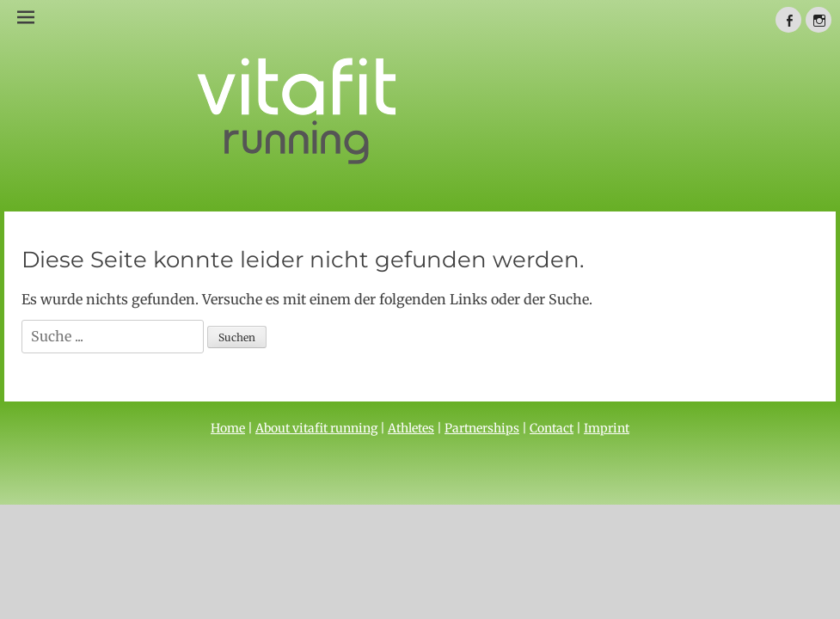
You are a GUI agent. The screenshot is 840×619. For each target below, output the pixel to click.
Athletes (411, 428)
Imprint (607, 428)
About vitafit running (316, 428)
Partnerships (482, 428)
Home (228, 428)
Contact (552, 428)
